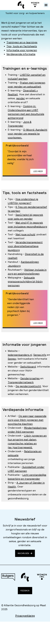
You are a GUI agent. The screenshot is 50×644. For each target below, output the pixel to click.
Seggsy (12, 359)
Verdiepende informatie (21, 54)
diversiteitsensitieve (26, 246)
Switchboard (28, 367)
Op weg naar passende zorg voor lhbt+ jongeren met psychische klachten (27, 420)
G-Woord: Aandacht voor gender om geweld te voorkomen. (28, 134)
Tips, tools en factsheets (22, 46)
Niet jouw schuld (25, 234)
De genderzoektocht (28, 386)
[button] (46, 5)
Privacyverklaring (25, 616)
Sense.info (40, 355)
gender (21, 98)
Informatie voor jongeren (22, 50)
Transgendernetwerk (21, 382)
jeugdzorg (14, 250)
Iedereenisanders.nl (20, 355)
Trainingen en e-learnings (22, 42)
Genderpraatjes (30, 378)
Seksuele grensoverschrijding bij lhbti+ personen (25, 281)
